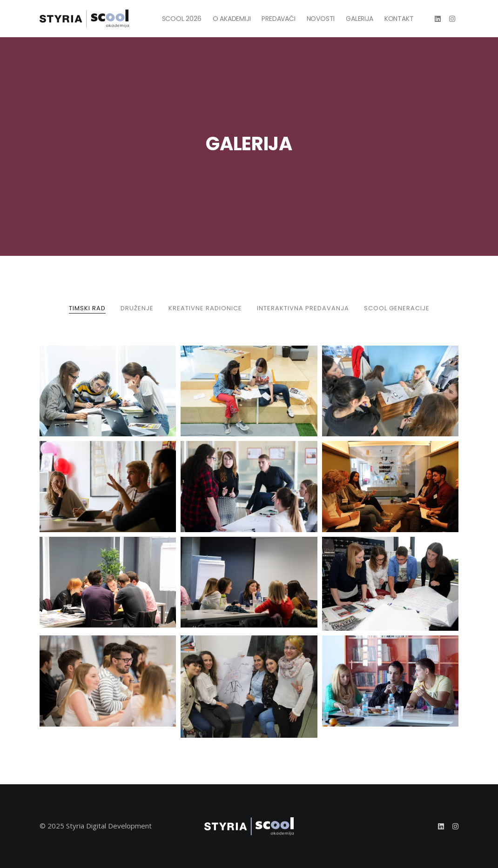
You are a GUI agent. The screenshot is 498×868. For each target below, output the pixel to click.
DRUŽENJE (137, 308)
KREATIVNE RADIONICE (205, 308)
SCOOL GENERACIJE (397, 308)
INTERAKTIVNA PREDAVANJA (303, 308)
